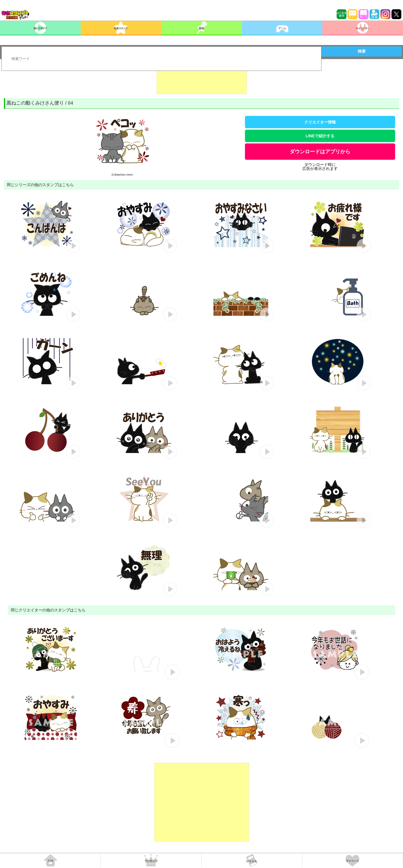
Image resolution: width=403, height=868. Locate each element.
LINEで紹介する (320, 136)
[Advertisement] (202, 80)
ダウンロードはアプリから (320, 152)
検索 (362, 51)
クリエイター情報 (320, 122)
